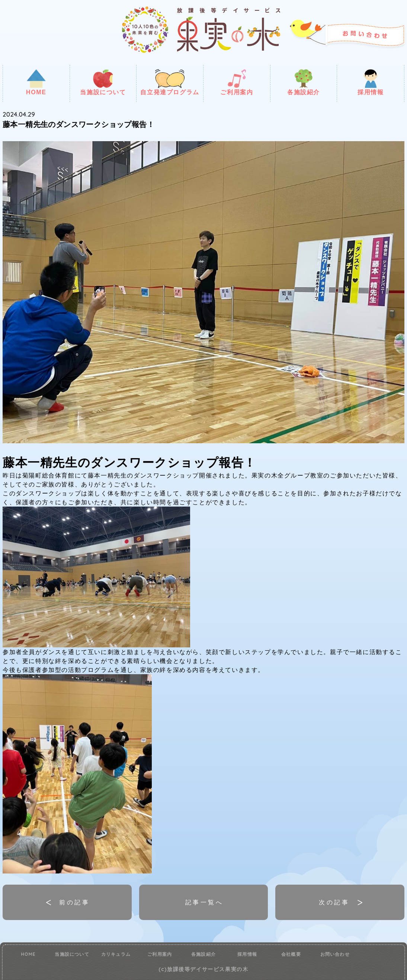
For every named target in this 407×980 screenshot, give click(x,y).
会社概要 (291, 954)
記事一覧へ (204, 902)
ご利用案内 (237, 82)
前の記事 (74, 902)
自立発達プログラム (170, 82)
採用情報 (371, 82)
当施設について (103, 82)
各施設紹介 (304, 82)
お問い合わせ (335, 954)
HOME (36, 82)
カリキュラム (116, 954)
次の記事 (334, 902)
